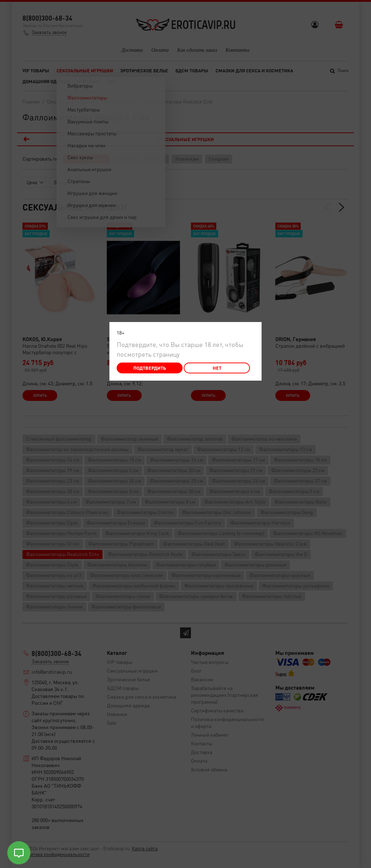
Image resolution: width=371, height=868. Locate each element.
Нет (217, 368)
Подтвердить (150, 368)
